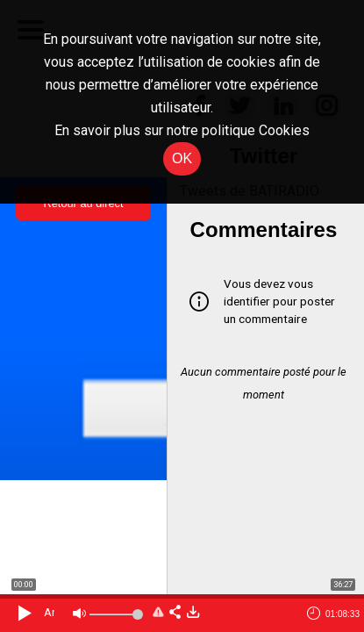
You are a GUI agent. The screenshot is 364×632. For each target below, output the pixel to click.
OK (182, 158)
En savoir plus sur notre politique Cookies (182, 130)
